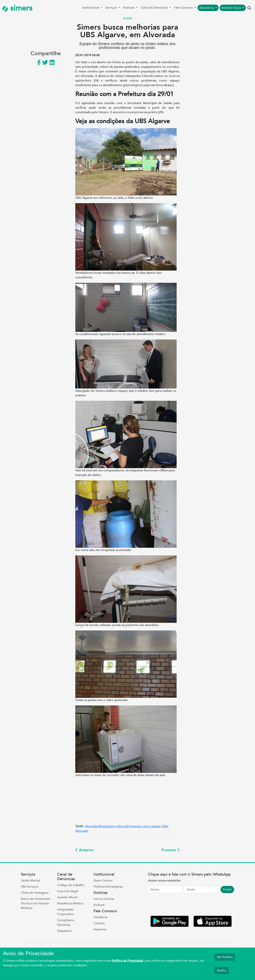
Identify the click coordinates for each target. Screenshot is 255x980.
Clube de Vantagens (35, 893)
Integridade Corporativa (65, 912)
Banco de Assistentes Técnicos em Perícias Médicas (36, 903)
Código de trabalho (71, 885)
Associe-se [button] (207, 8)
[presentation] (177, 905)
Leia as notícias (104, 899)
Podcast (99, 905)
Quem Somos (103, 881)
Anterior (84, 850)
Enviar (227, 890)
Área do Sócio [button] (232, 8)
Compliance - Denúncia (66, 923)
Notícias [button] (129, 8)
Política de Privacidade (127, 961)
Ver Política (225, 957)
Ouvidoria (100, 917)
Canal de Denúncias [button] (155, 8)
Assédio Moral (67, 897)
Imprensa (100, 929)
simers (17, 8)
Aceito (222, 970)
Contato (99, 923)
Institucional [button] (91, 8)
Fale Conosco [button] (184, 8)
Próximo (171, 850)
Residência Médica (70, 903)
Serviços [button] (112, 8)
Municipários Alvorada (114, 826)
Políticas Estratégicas (108, 887)
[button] (249, 8)
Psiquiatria (64, 931)
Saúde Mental (30, 881)
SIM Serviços (30, 887)
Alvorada (91, 826)
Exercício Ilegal (68, 891)
